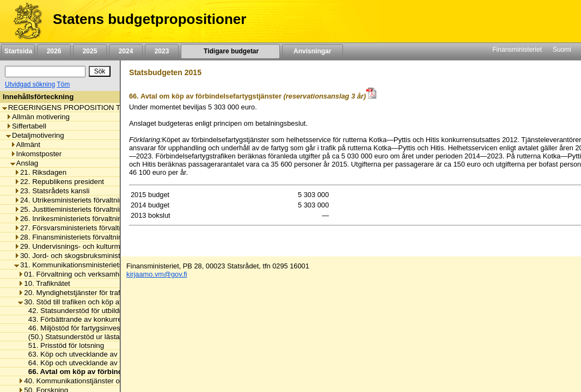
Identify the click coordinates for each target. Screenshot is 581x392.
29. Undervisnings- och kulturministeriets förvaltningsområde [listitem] (114, 246)
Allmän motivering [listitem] (38, 117)
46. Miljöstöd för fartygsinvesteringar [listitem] (84, 328)
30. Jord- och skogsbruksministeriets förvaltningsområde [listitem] (108, 256)
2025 (90, 51)
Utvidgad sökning (30, 84)
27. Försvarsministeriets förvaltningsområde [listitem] (88, 228)
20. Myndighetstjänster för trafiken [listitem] (76, 293)
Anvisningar (313, 51)
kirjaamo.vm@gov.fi (157, 274)
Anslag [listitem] (25, 163)
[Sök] (45, 72)
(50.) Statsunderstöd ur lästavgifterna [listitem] (85, 337)
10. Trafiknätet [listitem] (44, 283)
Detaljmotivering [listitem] (35, 135)
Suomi (562, 50)
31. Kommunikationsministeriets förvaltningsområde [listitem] (100, 265)
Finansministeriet (517, 50)
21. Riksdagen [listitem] (40, 172)
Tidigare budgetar (230, 51)
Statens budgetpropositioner (149, 19)
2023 (162, 51)
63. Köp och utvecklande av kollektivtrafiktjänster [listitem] (104, 354)
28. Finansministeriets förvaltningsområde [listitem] (84, 237)
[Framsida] (24, 21)
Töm (63, 84)
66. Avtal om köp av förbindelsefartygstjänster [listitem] (105, 372)
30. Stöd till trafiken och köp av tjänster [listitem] (83, 302)
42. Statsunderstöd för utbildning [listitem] (78, 311)
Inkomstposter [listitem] (36, 154)
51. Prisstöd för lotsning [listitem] (63, 345)
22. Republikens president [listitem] (59, 182)
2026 (54, 51)
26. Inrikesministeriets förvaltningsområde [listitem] (84, 219)
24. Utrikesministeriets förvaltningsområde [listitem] (85, 200)
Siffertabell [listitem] (26, 126)
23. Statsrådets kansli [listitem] (52, 191)
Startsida (18, 51)
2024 (126, 51)
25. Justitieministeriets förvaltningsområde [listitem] (85, 209)
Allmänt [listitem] (25, 145)
